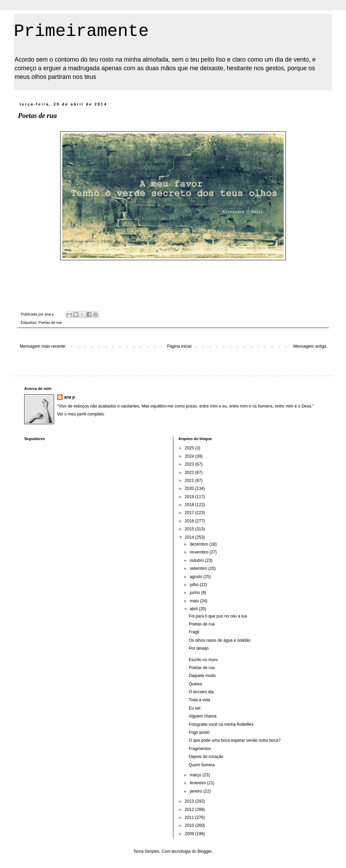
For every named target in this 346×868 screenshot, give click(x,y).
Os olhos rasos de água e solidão (219, 640)
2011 (190, 817)
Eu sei (194, 708)
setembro (199, 568)
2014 (190, 537)
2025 (190, 448)
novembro (199, 552)
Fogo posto (199, 732)
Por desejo (198, 648)
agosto (196, 577)
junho (195, 593)
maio (195, 601)
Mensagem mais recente (42, 346)
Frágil (194, 632)
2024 (190, 456)
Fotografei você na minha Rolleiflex (221, 724)
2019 (190, 497)
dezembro (199, 544)
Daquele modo (202, 676)
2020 (190, 488)
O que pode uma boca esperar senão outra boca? (235, 740)
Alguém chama (202, 716)
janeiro (196, 791)
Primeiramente (81, 31)
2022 (190, 473)
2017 (190, 513)
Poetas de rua (50, 322)
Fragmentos (200, 749)
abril (194, 609)
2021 (190, 481)
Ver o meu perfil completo (81, 414)
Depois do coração (206, 757)
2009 (190, 834)
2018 (190, 505)
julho (195, 585)
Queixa (195, 684)
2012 (190, 810)
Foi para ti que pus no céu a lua (218, 616)
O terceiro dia (201, 692)
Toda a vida (199, 700)
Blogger (205, 851)
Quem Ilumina (202, 765)
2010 (190, 825)
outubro (197, 560)
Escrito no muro (203, 660)
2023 (190, 464)
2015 (190, 529)
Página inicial (179, 346)
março (196, 775)
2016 (190, 521)
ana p (69, 397)
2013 (190, 801)
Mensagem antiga (310, 346)
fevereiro (198, 783)
